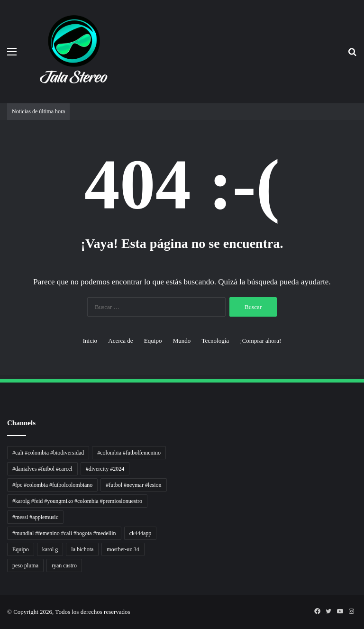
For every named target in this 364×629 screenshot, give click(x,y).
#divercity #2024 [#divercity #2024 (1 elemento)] (105, 469)
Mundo (182, 341)
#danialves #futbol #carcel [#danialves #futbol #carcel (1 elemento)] (42, 469)
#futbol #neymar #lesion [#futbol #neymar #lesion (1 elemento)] (133, 485)
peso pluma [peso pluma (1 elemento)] (25, 565)
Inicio (90, 341)
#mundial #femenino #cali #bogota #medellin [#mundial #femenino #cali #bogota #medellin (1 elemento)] (64, 533)
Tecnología (215, 341)
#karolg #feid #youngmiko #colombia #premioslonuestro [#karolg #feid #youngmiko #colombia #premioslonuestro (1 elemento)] (77, 501)
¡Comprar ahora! (260, 341)
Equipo (153, 341)
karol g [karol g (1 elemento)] (50, 549)
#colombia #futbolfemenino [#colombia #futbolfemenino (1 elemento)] (129, 453)
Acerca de (120, 341)
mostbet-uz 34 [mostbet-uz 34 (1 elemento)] (123, 549)
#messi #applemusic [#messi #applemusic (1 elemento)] (35, 517)
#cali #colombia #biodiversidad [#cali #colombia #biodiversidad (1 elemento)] (48, 453)
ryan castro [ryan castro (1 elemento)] (64, 565)
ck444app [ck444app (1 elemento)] (141, 533)
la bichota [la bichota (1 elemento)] (82, 549)
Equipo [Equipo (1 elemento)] (21, 549)
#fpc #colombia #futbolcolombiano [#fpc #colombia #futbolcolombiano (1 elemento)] (52, 485)
